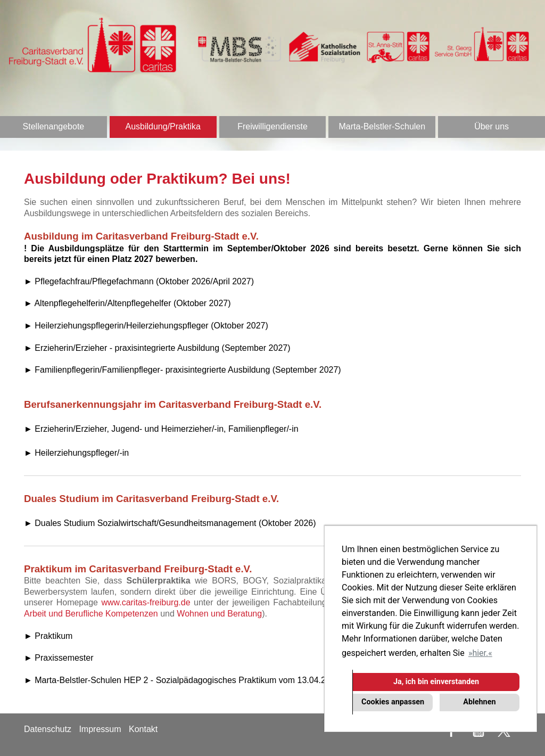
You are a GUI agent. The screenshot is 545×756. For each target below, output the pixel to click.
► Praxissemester (59, 658)
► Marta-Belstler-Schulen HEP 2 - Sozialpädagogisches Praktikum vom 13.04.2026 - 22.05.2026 (207, 680)
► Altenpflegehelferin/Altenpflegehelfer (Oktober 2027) (127, 303)
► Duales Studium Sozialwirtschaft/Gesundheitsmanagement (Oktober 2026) (170, 523)
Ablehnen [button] (479, 702)
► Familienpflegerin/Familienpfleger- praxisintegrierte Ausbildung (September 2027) (183, 370)
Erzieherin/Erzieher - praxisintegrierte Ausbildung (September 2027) (162, 348)
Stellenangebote (54, 126)
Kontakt (143, 729)
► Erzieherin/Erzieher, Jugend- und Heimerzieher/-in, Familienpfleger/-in (161, 429)
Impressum (100, 729)
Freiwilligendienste (272, 126)
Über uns (492, 126)
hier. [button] (480, 653)
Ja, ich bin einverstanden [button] (436, 682)
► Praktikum (48, 636)
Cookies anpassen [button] (393, 702)
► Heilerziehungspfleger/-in (76, 453)
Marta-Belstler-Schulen (382, 126)
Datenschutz (48, 729)
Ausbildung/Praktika (163, 126)
